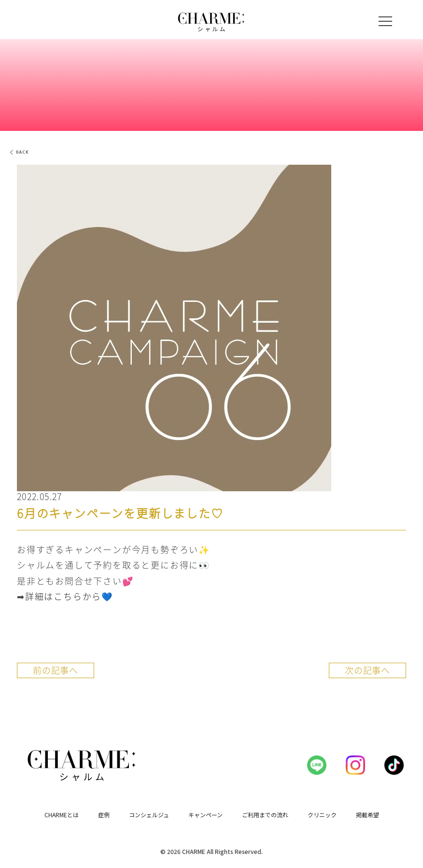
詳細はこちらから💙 (69, 596)
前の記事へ (56, 670)
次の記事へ (368, 670)
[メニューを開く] (385, 21)
